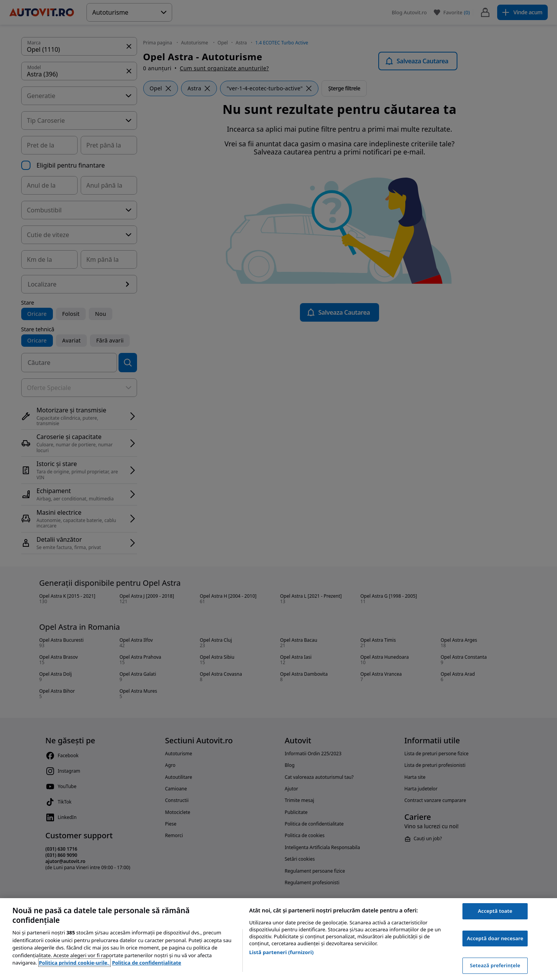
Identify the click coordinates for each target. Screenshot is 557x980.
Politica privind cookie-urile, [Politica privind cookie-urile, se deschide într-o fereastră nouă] (74, 963)
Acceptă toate (495, 911)
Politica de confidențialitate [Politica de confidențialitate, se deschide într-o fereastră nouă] (146, 963)
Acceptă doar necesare (495, 938)
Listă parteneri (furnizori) (281, 952)
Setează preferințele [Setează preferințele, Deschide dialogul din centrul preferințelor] (495, 965)
